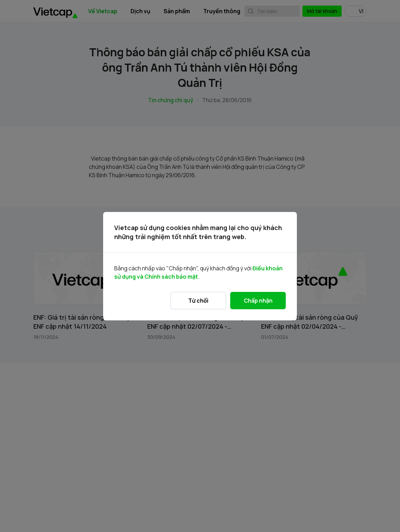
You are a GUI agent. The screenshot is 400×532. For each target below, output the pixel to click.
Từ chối (198, 301)
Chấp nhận (258, 301)
